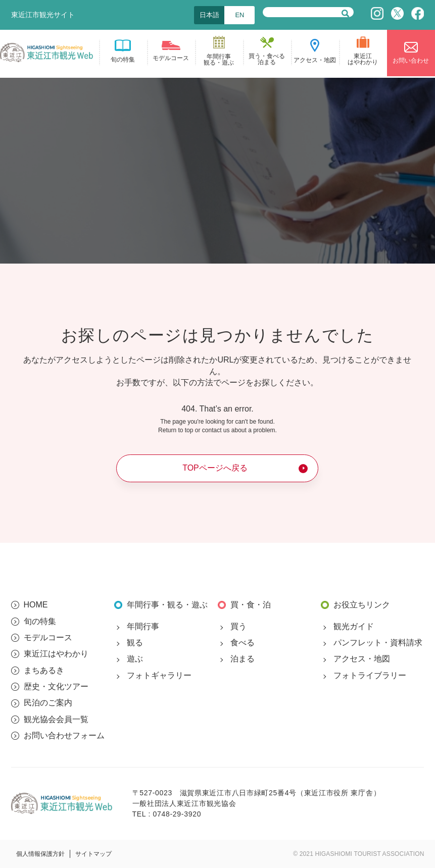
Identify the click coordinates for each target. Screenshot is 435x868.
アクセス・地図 (362, 659)
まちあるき (44, 670)
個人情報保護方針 (40, 854)
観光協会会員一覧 (56, 719)
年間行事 (143, 626)
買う (238, 626)
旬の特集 (40, 621)
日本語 (209, 15)
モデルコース (48, 637)
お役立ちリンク (362, 605)
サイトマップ (93, 854)
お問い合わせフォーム (64, 735)
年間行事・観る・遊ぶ (167, 605)
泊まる (243, 659)
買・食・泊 (251, 605)
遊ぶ (135, 659)
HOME (36, 605)
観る (135, 643)
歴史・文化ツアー (56, 686)
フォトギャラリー (159, 675)
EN (239, 15)
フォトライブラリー (370, 675)
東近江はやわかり (56, 654)
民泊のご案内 (48, 703)
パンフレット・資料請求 (378, 643)
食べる (243, 643)
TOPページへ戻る (215, 468)
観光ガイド (354, 626)
